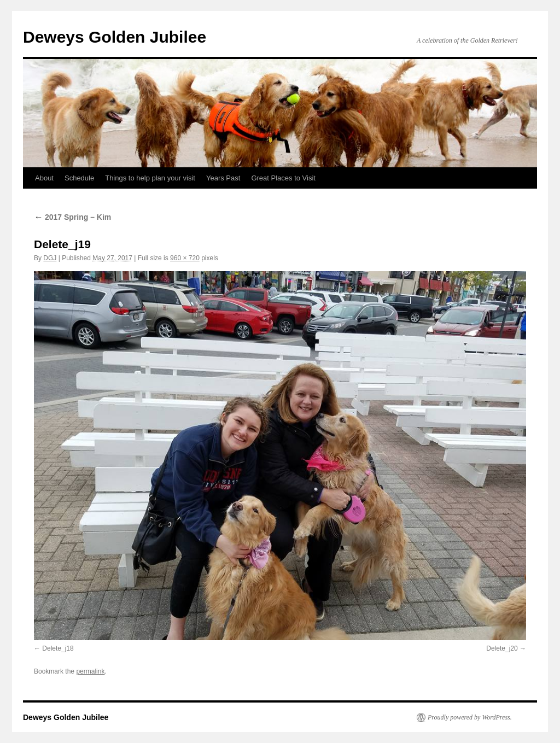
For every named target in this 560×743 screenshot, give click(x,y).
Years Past (223, 178)
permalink (90, 671)
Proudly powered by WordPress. (470, 717)
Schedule (79, 178)
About (44, 178)
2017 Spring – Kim (72, 217)
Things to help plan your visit (150, 178)
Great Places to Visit (283, 178)
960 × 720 (185, 258)
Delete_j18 (58, 648)
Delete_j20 (502, 648)
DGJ (50, 258)
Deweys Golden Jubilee (115, 37)
